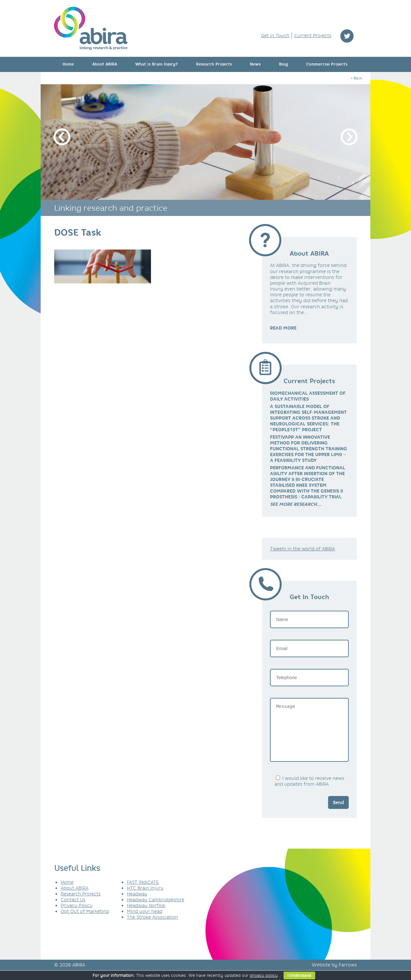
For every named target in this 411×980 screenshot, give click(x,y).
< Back (356, 78)
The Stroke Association (152, 927)
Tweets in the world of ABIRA (302, 549)
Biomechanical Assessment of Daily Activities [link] (308, 396)
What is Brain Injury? (156, 64)
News (255, 64)
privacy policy (264, 975)
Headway (137, 903)
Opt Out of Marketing (85, 921)
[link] (296, 504)
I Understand (299, 975)
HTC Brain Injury (145, 898)
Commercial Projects (327, 64)
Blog (284, 64)
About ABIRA (105, 64)
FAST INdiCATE (143, 892)
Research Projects (214, 64)
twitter (347, 36)
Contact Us (73, 909)
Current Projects (313, 36)
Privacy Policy (77, 915)
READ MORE (283, 328)
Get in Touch (275, 36)
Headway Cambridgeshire (155, 909)
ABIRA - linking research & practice (91, 28)
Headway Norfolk (146, 915)
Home (68, 64)
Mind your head (145, 921)
